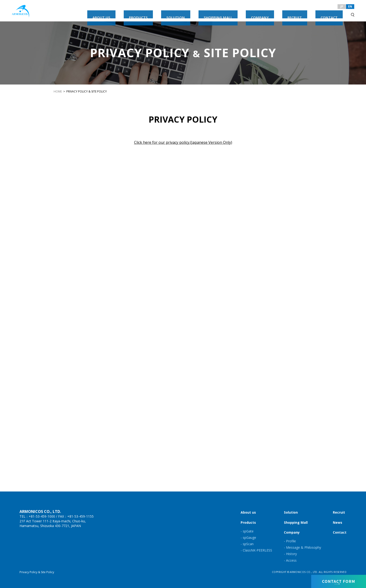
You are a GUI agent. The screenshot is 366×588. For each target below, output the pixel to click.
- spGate (247, 531)
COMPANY (288, 14)
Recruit (339, 512)
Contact (340, 532)
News (338, 522)
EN (350, 6)
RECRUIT (311, 14)
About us (248, 512)
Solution (291, 512)
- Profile (290, 541)
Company (292, 532)
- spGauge (248, 538)
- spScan (247, 544)
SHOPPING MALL (257, 14)
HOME (58, 91)
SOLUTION (227, 14)
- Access (290, 560)
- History (290, 554)
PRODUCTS (201, 14)
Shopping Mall (296, 522)
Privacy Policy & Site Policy (37, 572)
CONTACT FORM (339, 580)
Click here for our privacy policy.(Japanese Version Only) (183, 143)
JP (342, 6)
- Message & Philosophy (302, 547)
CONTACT (334, 14)
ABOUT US (176, 14)
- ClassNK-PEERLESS (256, 550)
